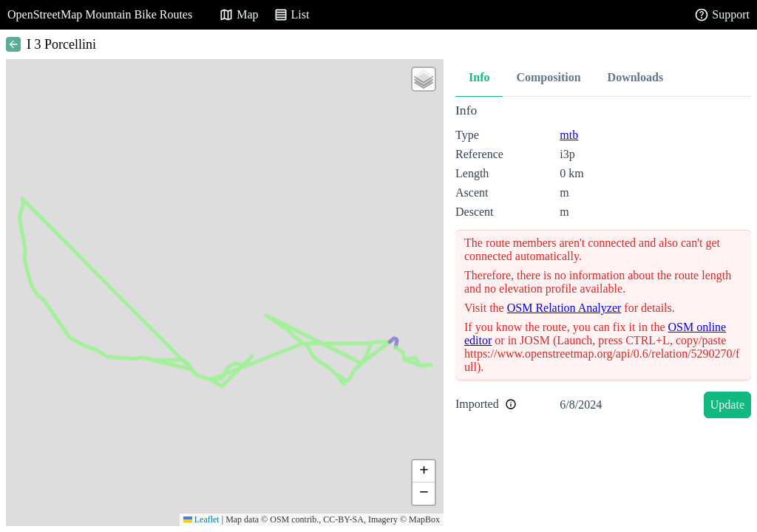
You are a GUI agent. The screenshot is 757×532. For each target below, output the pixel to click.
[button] (424, 79)
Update (727, 405)
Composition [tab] (548, 77)
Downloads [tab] (636, 77)
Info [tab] (479, 77)
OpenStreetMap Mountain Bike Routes (100, 14)
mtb (569, 135)
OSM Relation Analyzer (564, 308)
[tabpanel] (603, 263)
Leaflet (201, 519)
